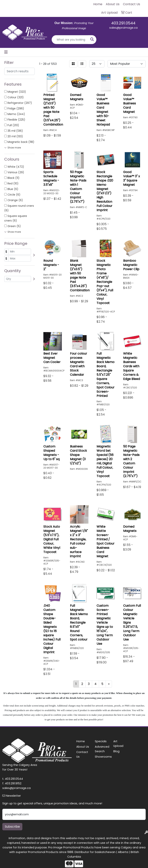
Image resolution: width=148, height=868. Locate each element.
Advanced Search (102, 749)
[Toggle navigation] (6, 52)
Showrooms (102, 757)
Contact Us (82, 754)
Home (81, 741)
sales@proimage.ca (123, 28)
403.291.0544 (123, 23)
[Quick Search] (70, 40)
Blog (116, 751)
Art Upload (118, 744)
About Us (83, 747)
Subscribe (12, 827)
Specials (101, 741)
